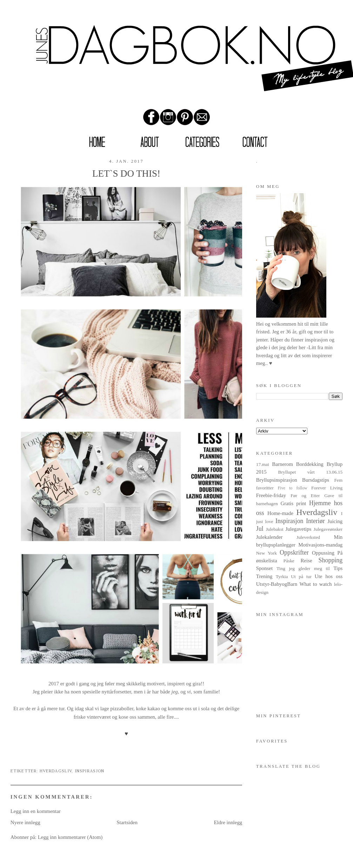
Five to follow (292, 488)
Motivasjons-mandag (320, 545)
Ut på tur (301, 577)
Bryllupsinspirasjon (277, 480)
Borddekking (310, 464)
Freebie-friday (271, 495)
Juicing (335, 521)
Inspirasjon (90, 771)
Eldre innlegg (228, 822)
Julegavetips (298, 529)
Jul (260, 529)
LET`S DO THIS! (126, 174)
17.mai (263, 464)
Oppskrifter (294, 552)
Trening (264, 576)
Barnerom (282, 464)
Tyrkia (282, 577)
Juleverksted (308, 537)
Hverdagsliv (56, 771)
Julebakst (275, 529)
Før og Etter (305, 496)
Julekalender (269, 537)
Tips (338, 568)
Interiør (315, 521)
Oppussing (323, 553)
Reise (306, 561)
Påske (289, 561)
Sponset (264, 568)
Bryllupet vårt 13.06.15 (311, 472)
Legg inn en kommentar (36, 811)
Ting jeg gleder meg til (303, 568)
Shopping (331, 560)
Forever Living (327, 488)
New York (267, 553)
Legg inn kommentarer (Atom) (70, 837)
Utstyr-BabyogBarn (277, 584)
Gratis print (294, 503)
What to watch (316, 584)
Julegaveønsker (328, 529)
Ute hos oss (329, 576)
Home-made (280, 513)
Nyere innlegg (25, 822)
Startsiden (127, 822)
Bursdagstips (316, 480)
